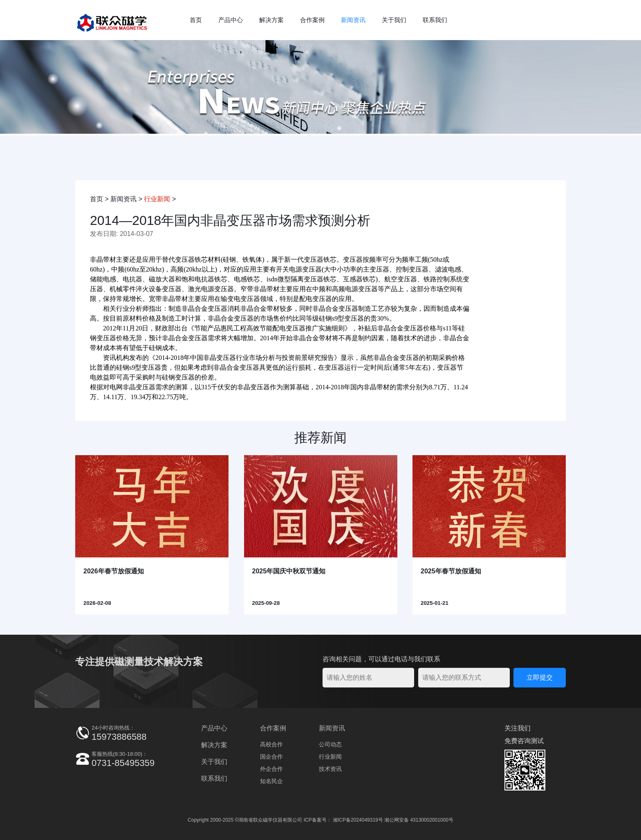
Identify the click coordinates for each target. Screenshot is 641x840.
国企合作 (271, 757)
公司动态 (330, 744)
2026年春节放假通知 (114, 571)
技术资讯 (330, 769)
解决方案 (271, 20)
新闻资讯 (353, 20)
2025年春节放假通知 (451, 571)
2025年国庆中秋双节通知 (289, 571)
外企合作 (271, 769)
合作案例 (312, 20)
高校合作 (271, 744)
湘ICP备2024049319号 (358, 820)
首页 (196, 20)
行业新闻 (157, 199)
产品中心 (231, 20)
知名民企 (271, 781)
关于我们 (394, 20)
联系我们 (435, 20)
